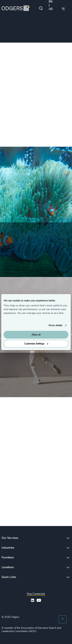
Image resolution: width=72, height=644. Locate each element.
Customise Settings (36, 344)
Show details (55, 325)
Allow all (36, 335)
